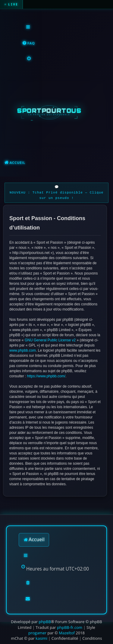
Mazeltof (67, 633)
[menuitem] (28, 43)
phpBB (45, 622)
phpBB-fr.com (70, 627)
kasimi (41, 638)
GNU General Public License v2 (50, 340)
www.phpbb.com (23, 350)
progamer (37, 633)
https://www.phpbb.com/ (46, 376)
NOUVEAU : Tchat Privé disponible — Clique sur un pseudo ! (57, 195)
